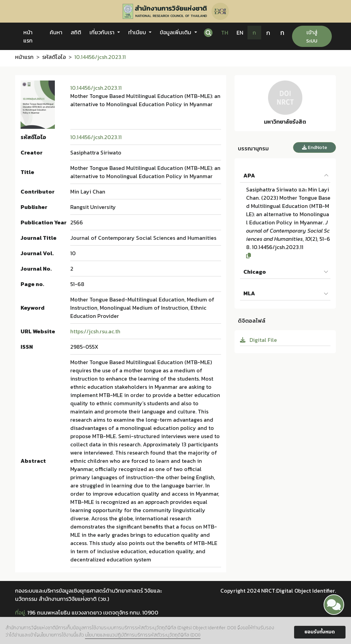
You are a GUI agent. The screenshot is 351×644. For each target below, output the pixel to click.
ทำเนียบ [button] (138, 32)
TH (225, 33)
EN (240, 33)
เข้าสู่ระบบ (312, 36)
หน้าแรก (28, 36)
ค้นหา (56, 32)
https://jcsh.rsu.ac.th (95, 331)
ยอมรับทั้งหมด (320, 632)
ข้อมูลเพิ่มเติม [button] (176, 32)
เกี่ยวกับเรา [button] (103, 32)
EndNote (314, 147)
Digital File (258, 340)
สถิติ (76, 32)
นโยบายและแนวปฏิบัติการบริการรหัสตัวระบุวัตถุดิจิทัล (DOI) (143, 635)
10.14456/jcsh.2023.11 (96, 88)
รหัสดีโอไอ (54, 57)
